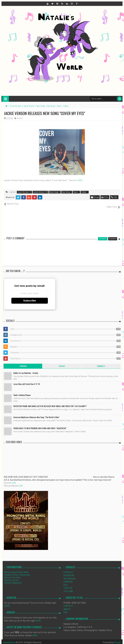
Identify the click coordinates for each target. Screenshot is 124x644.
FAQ (65, 609)
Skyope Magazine (13, 580)
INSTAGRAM (69, 575)
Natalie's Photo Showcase (17, 572)
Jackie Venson (39, 192)
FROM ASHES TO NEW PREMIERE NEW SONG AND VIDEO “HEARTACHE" (40, 425)
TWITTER (68, 585)
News (76, 192)
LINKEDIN (68, 579)
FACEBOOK (69, 572)
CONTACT (68, 569)
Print (105, 197)
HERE (80, 180)
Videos (84, 192)
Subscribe (30, 297)
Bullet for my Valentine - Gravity (26, 370)
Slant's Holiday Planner (22, 392)
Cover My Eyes (23, 192)
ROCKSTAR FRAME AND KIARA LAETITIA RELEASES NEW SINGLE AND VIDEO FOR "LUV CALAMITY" (50, 403)
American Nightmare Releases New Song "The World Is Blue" (36, 414)
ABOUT (67, 606)
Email (95, 197)
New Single (54, 192)
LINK (14, 480)
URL (114, 197)
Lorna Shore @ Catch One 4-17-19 (27, 381)
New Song (66, 192)
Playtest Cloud (11, 577)
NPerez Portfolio (12, 574)
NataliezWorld (9, 639)
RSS (66, 582)
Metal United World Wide (16, 569)
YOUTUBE (68, 588)
